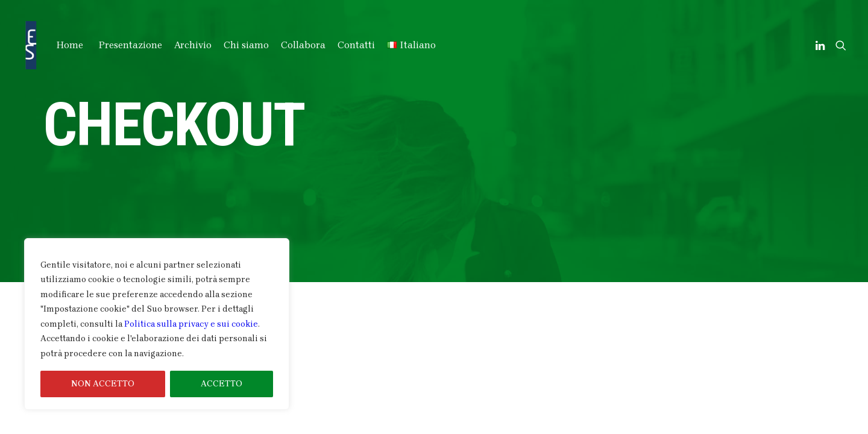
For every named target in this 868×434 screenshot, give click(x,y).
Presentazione (131, 45)
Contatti (356, 45)
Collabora (303, 45)
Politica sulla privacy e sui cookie (191, 324)
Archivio (193, 45)
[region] (157, 324)
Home (70, 45)
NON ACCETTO (103, 384)
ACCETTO (222, 384)
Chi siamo (246, 45)
